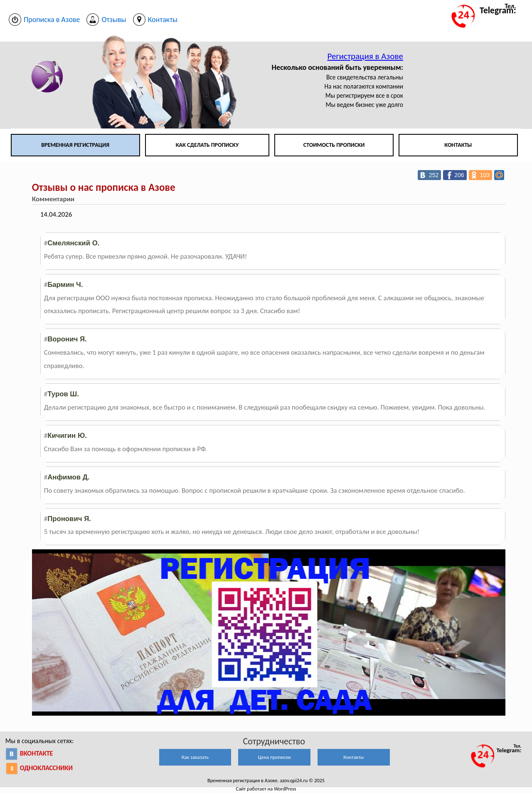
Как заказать (195, 757)
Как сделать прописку (207, 145)
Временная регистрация (75, 145)
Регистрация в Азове (365, 56)
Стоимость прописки (334, 145)
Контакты (458, 145)
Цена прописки (275, 757)
